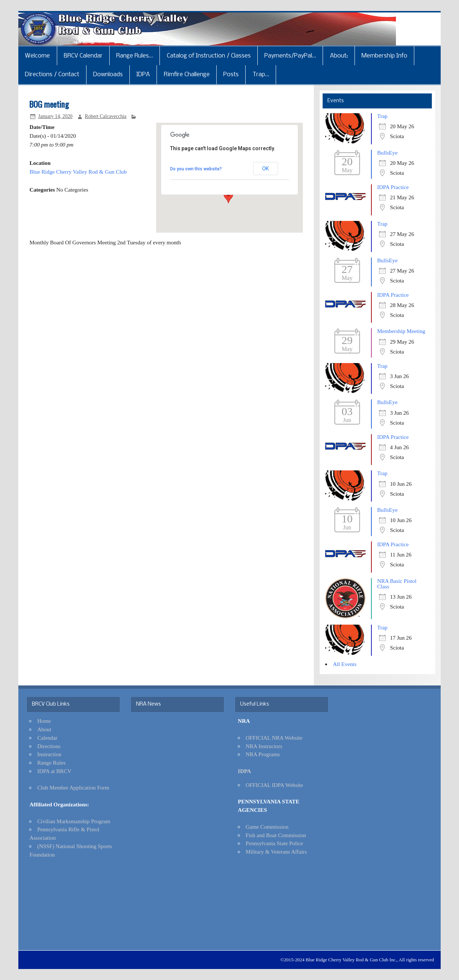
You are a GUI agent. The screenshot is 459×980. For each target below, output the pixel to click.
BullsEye (388, 153)
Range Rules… (135, 56)
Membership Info (384, 56)
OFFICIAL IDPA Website (274, 785)
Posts (231, 75)
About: (339, 56)
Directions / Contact (52, 75)
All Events (345, 664)
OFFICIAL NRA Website (274, 738)
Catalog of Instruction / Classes (209, 56)
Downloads (108, 75)
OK (265, 169)
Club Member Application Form (73, 787)
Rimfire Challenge (187, 75)
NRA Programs (263, 754)
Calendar (47, 738)
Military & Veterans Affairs (276, 852)
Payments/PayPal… (290, 56)
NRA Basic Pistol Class (397, 584)
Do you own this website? (196, 169)
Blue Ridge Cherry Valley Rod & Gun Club (78, 172)
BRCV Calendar (83, 56)
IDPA (143, 75)
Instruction (49, 754)
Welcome (37, 56)
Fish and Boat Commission (276, 835)
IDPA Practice (393, 187)
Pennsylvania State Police (274, 843)
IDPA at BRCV (54, 771)
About (44, 729)
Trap (382, 116)
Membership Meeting (401, 331)
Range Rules (52, 763)
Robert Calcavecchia (106, 116)
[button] (228, 196)
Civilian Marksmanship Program (74, 821)
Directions (49, 746)
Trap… (261, 75)
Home (44, 721)
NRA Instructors (264, 746)
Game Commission (267, 827)
